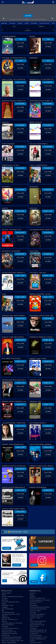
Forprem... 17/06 (48, 276)
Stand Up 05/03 (20, 469)
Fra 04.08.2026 (48, 82)
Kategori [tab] (41, 26)
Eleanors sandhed (6, 593)
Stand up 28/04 (20, 512)
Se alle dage (20, 43)
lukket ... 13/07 (48, 297)
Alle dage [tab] (28, 30)
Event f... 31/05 (48, 211)
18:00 (46, 39)
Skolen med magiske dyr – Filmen (38, 637)
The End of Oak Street (35, 642)
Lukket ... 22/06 (20, 297)
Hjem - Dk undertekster (8, 609)
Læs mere (20, 47)
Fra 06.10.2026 (48, 318)
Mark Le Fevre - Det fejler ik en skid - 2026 (12, 641)
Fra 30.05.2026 (48, 147)
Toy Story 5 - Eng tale (7, 630)
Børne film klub (6, 635)
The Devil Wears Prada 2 (8, 612)
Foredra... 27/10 (20, 383)
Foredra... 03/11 (48, 383)
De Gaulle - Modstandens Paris (38, 639)
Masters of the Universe (8, 625)
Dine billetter (34, 23)
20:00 (18, 61)
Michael (4, 595)
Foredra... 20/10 (48, 340)
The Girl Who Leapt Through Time (10, 628)
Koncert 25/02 (48, 447)
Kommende (12, 23)
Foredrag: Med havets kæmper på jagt (12, 637)
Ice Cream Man (34, 634)
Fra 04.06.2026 (48, 233)
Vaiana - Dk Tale (34, 627)
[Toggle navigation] (3, 2)
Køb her (34, 548)
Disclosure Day (34, 605)
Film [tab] (14, 26)
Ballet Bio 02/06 (20, 233)
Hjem (3, 611)
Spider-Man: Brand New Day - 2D (38, 630)
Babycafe (4, 621)
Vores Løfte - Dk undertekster (37, 614)
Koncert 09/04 (48, 490)
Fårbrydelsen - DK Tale (8, 605)
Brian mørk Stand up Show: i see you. (11, 639)
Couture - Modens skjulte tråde (38, 621)
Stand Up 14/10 (20, 340)
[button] (4, 18)
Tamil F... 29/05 (20, 211)
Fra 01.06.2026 (20, 147)
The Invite (32, 641)
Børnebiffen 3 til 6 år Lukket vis (10, 634)
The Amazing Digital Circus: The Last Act (12, 623)
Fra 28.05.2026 (48, 190)
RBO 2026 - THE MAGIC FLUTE (10, 620)
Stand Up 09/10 (20, 82)
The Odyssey (33, 628)
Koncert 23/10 (48, 361)
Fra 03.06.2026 (20, 125)
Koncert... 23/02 (20, 447)
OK (5, 581)
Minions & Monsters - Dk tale (9, 632)
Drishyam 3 (5, 616)
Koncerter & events (44, 23)
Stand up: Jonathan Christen (9, 642)
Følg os (34, 565)
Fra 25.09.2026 (48, 125)
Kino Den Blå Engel (28, 2)
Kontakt (27, 23)
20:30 (46, 61)
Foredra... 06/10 (20, 318)
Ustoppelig (5, 607)
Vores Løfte (33, 612)
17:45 (18, 39)
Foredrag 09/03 (48, 469)
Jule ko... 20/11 (20, 426)
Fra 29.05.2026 (20, 104)
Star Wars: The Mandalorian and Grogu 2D (12, 597)
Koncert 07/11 (20, 404)
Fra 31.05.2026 (48, 104)
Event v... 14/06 (20, 276)
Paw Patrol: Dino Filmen (36, 635)
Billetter (17, 565)
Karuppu (4, 604)
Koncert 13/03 (20, 490)
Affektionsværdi (6, 618)
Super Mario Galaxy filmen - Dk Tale (11, 614)
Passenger (5, 598)
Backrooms (5, 600)
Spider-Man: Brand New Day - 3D (38, 632)
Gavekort (20, 23)
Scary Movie (5, 627)
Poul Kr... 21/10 (20, 361)
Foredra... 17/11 (48, 404)
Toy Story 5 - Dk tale (35, 618)
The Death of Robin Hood (36, 616)
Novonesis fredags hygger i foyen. (11, 602)
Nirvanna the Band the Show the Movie (40, 607)
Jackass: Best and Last (36, 623)
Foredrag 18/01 (48, 426)
